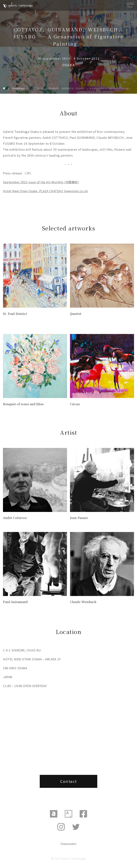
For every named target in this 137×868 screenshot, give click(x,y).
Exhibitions (18, 88)
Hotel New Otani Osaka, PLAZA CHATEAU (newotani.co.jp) (46, 191)
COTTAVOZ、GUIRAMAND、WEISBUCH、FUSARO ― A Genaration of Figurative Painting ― (82, 88)
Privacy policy (68, 843)
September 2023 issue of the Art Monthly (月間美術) (41, 182)
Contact (69, 781)
